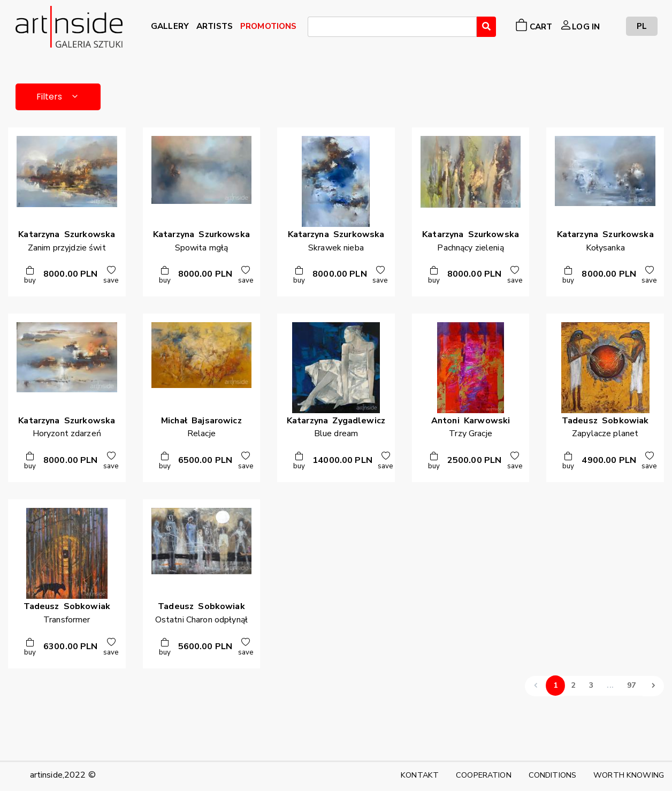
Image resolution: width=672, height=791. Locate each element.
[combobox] (392, 27)
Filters (58, 97)
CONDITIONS (552, 775)
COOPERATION (484, 775)
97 (631, 686)
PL (642, 26)
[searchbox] (314, 28)
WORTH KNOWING (629, 775)
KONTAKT (420, 775)
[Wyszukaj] (486, 27)
